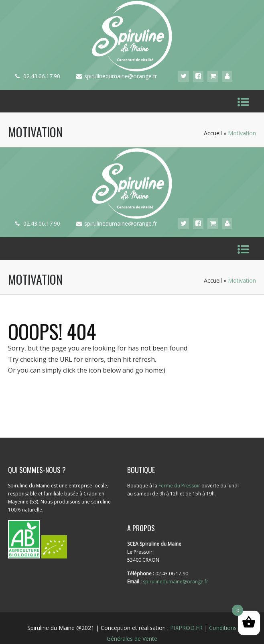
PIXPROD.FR (186, 628)
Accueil (213, 133)
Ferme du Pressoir (179, 486)
